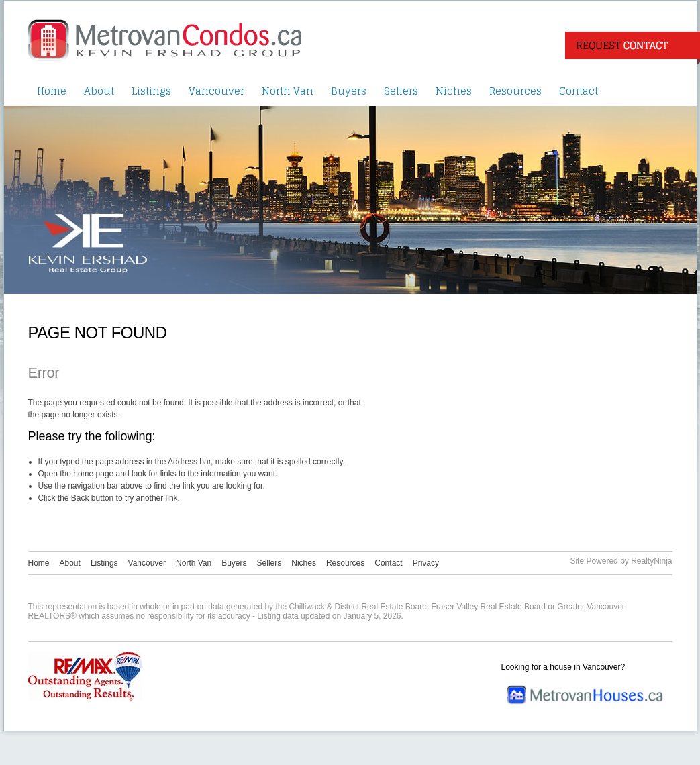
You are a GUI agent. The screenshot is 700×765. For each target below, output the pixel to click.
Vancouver (216, 91)
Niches (454, 91)
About (99, 91)
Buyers (349, 91)
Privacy (426, 563)
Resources (515, 91)
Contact (579, 91)
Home (52, 91)
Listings (151, 91)
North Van (288, 91)
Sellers (401, 91)
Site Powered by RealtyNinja (621, 561)
